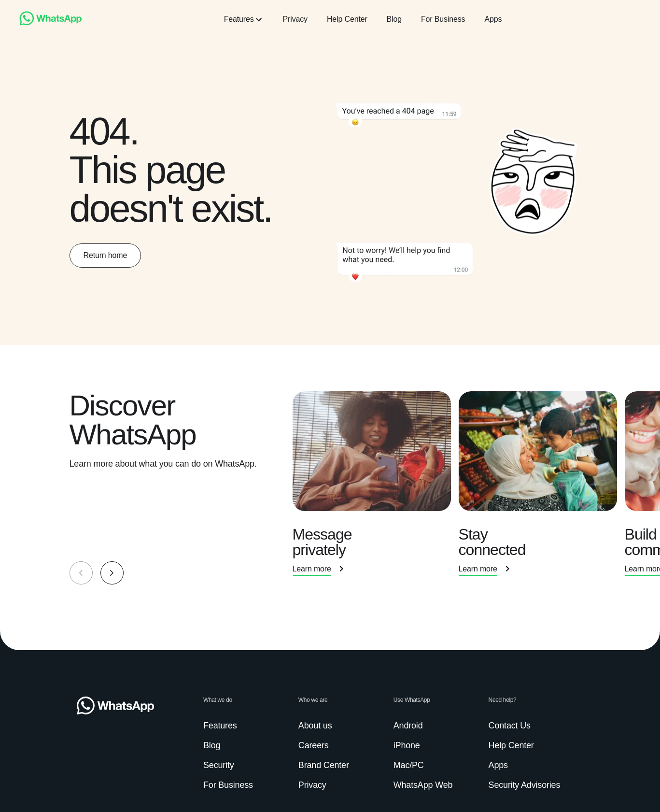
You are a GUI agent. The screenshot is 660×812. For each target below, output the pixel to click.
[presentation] (376, 488)
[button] (112, 573)
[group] (330, 488)
